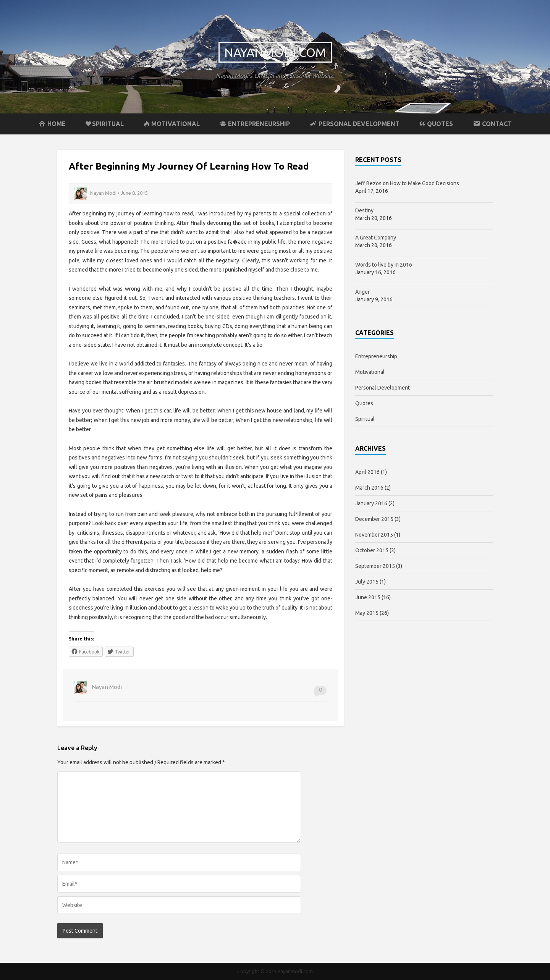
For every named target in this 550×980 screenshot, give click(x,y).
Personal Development (383, 388)
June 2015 (368, 597)
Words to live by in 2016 (384, 265)
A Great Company (376, 238)
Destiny (364, 210)
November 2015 (374, 535)
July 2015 (367, 582)
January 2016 (371, 503)
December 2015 (374, 519)
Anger (362, 292)
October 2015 (372, 550)
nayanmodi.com (275, 52)
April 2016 (367, 472)
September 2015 (375, 566)
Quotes (364, 403)
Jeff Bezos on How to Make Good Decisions (407, 183)
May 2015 (367, 613)
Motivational (370, 372)
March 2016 (369, 488)
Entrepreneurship (376, 356)
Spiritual (365, 419)
